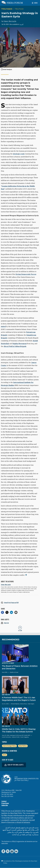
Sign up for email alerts (14, 765)
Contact (4, 801)
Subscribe (5, 805)
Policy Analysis (7, 9)
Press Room (5, 803)
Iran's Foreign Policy (9, 746)
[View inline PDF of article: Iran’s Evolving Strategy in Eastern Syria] (20, 603)
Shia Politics (23, 746)
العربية (22, 24)
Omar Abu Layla (10, 21)
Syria (4, 755)
